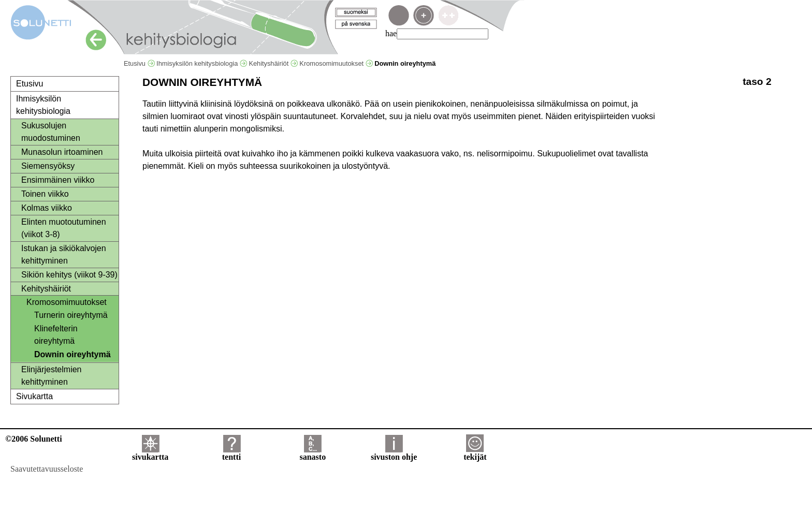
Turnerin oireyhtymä (71, 315)
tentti (231, 453)
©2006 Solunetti (33, 439)
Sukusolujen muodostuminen (51, 132)
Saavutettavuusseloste (47, 469)
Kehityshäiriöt (273, 63)
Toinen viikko (45, 194)
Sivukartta (34, 396)
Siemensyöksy (48, 166)
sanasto (313, 453)
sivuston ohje (394, 453)
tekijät (475, 453)
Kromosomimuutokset (336, 63)
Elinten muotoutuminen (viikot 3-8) (64, 228)
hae (391, 33)
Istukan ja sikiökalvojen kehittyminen (64, 254)
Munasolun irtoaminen (62, 152)
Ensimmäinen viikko (58, 180)
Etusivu (139, 63)
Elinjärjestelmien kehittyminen (52, 376)
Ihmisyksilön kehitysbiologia (202, 63)
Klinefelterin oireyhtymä (56, 335)
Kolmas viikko (47, 208)
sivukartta (150, 453)
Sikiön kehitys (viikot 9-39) (69, 275)
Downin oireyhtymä (72, 354)
